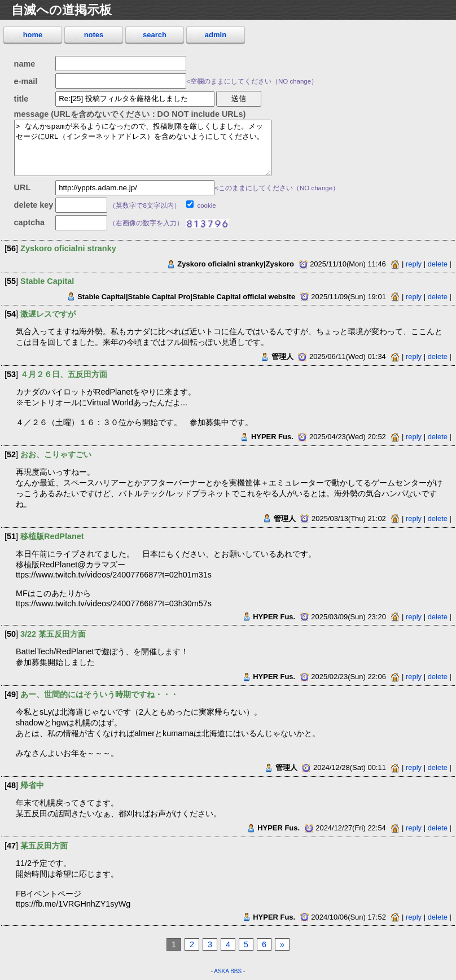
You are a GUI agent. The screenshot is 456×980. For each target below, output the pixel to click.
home (33, 35)
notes (94, 35)
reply (414, 264)
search (155, 35)
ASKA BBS (228, 971)
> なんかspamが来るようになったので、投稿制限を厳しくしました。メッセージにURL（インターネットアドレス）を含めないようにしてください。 (143, 148)
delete (438, 264)
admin (216, 35)
